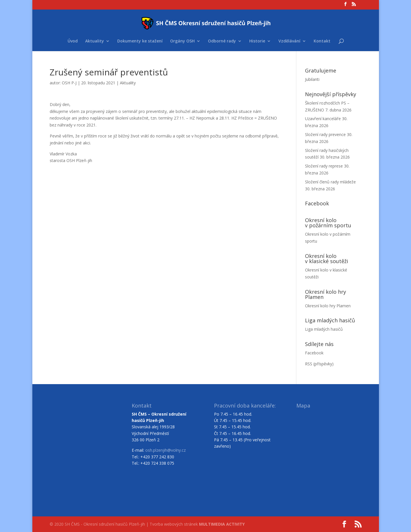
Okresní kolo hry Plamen (328, 306)
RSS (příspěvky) (319, 364)
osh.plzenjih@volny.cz (165, 450)
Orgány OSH (182, 41)
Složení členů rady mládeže (330, 182)
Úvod (73, 41)
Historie (257, 41)
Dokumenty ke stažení (140, 41)
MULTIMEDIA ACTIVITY (222, 524)
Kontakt (322, 41)
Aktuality (95, 41)
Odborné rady (222, 41)
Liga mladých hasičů (324, 329)
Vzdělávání (289, 41)
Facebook (314, 353)
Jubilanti (312, 79)
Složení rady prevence (325, 134)
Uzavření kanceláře (323, 119)
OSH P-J (69, 83)
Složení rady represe (324, 166)
